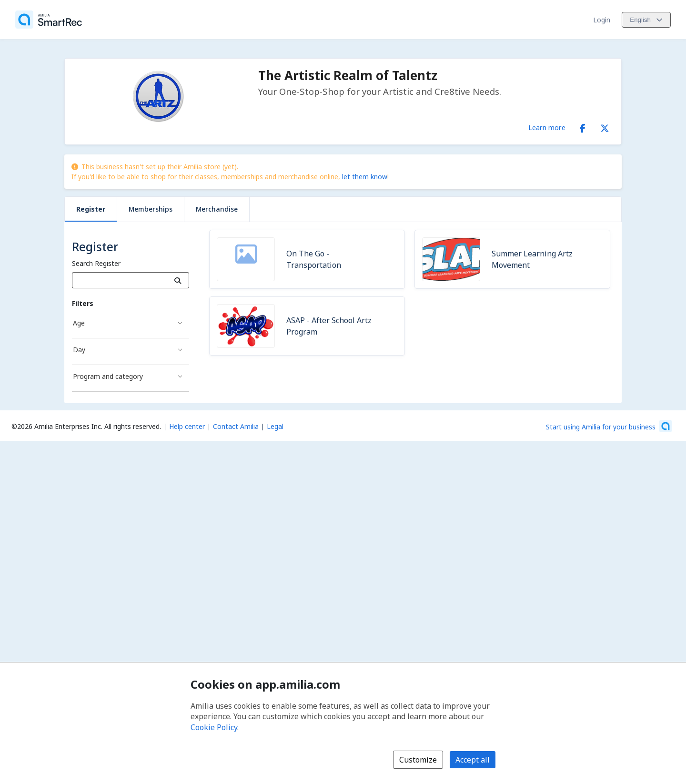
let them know (365, 177)
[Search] (178, 280)
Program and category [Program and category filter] (108, 376)
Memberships (151, 209)
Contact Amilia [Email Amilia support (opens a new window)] (236, 426)
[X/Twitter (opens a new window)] (605, 126)
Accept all (473, 760)
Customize (418, 760)
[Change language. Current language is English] (646, 20)
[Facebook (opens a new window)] (583, 126)
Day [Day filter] (79, 350)
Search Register (96, 263)
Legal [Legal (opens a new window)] (275, 426)
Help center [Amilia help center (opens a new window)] (187, 426)
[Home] (49, 20)
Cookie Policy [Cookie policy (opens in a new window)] (214, 727)
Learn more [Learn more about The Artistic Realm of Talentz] (547, 127)
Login (602, 20)
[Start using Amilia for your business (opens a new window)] (609, 426)
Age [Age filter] (79, 323)
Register (91, 209)
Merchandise (217, 209)
